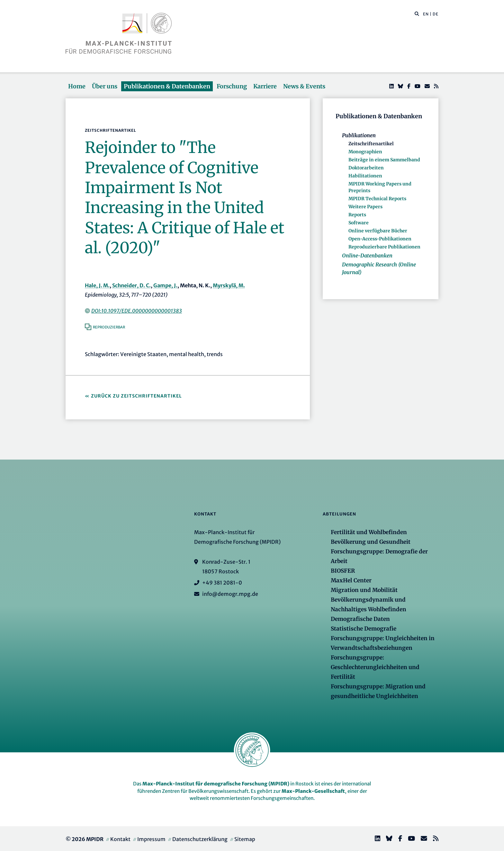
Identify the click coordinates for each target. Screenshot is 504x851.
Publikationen (359, 135)
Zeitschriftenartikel (371, 144)
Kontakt (120, 839)
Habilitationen (365, 176)
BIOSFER (343, 571)
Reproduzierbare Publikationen (384, 247)
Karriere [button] (265, 86)
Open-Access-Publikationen (380, 239)
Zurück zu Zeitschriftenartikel (136, 396)
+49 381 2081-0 (222, 583)
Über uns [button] (105, 86)
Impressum (151, 839)
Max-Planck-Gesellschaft (313, 791)
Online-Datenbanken (367, 255)
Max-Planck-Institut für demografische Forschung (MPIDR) (216, 784)
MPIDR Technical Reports (377, 199)
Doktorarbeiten (366, 168)
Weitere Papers (365, 207)
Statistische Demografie (364, 629)
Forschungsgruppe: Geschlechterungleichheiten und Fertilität (375, 667)
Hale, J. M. (97, 285)
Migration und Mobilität (364, 590)
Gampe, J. (165, 285)
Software (359, 223)
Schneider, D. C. (131, 285)
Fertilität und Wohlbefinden (369, 532)
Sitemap (245, 839)
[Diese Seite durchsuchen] (414, 14)
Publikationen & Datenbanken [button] (167, 86)
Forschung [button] (232, 86)
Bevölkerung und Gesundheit (371, 542)
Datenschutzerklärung (200, 839)
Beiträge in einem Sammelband (384, 160)
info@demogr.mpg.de (230, 594)
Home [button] (77, 86)
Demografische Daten (360, 619)
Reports (357, 215)
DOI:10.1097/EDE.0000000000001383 (137, 311)
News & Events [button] (304, 86)
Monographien (365, 152)
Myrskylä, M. (229, 285)
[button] (417, 13)
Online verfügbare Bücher (378, 231)
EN (426, 14)
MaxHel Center (351, 580)
